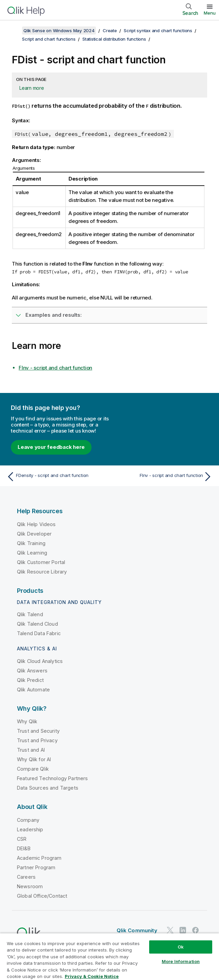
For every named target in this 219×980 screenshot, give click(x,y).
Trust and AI (31, 750)
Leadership (30, 829)
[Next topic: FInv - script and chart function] (163, 477)
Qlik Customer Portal (41, 562)
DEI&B (24, 848)
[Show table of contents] (14, 30)
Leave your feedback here (51, 447)
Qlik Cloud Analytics (40, 661)
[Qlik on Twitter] (170, 930)
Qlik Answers (32, 671)
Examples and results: (54, 315)
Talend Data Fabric (39, 633)
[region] (109, 956)
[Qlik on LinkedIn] (183, 930)
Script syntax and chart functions (158, 30)
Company (28, 820)
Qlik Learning (32, 553)
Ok (181, 947)
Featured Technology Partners (52, 778)
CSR (22, 839)
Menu (210, 13)
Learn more (32, 88)
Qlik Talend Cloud (37, 624)
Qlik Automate (33, 690)
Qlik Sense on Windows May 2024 (59, 30)
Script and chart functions (49, 39)
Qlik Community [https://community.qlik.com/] (137, 930)
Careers (26, 877)
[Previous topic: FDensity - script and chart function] (56, 477)
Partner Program (36, 867)
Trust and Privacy (37, 740)
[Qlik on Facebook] (196, 930)
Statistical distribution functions (114, 39)
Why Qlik (27, 721)
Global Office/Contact (42, 896)
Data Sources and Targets (48, 788)
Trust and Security (38, 731)
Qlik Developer (34, 534)
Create (110, 30)
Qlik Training (31, 543)
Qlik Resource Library (42, 572)
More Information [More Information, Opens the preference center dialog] (181, 961)
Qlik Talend (30, 614)
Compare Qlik (33, 769)
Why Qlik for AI (34, 759)
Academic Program (39, 858)
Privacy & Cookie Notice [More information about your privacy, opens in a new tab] (92, 976)
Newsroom (30, 886)
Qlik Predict (30, 680)
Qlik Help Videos (36, 524)
